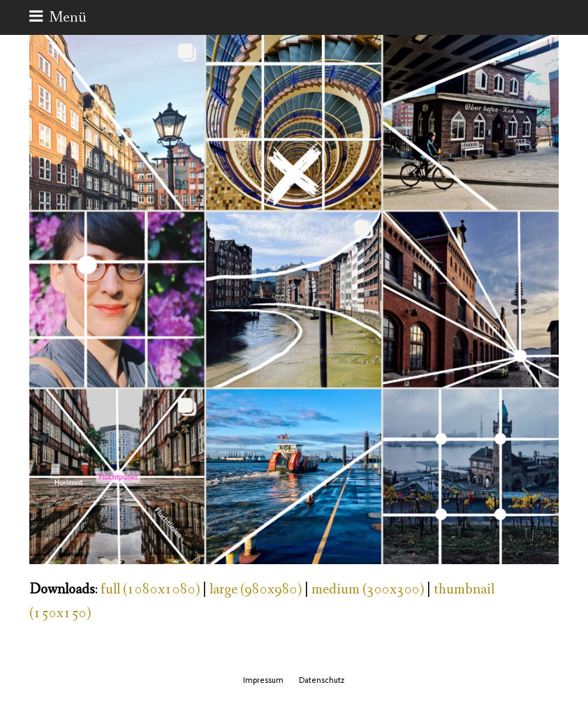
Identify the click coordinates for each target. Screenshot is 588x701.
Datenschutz (322, 680)
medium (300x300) (368, 590)
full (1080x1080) (150, 590)
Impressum (263, 680)
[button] (58, 17)
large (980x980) (256, 590)
